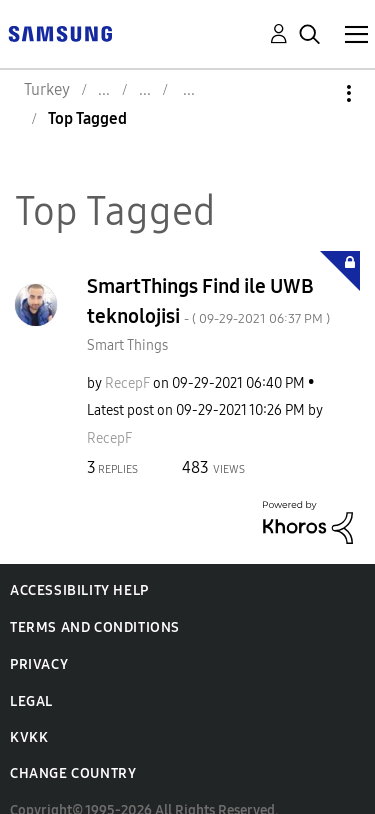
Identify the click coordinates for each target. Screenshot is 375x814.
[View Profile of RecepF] (127, 383)
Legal (31, 701)
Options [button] (315, 93)
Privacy (39, 664)
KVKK (29, 737)
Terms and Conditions (95, 627)
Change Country (73, 773)
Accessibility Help (79, 590)
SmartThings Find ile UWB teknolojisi (208, 301)
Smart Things (127, 345)
